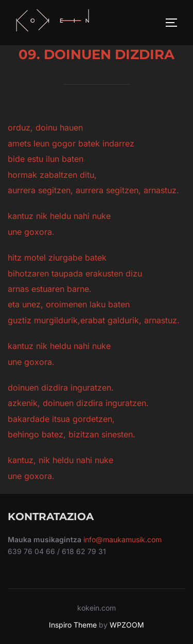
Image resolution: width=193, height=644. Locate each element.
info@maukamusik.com (122, 539)
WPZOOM (127, 625)
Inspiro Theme (73, 625)
